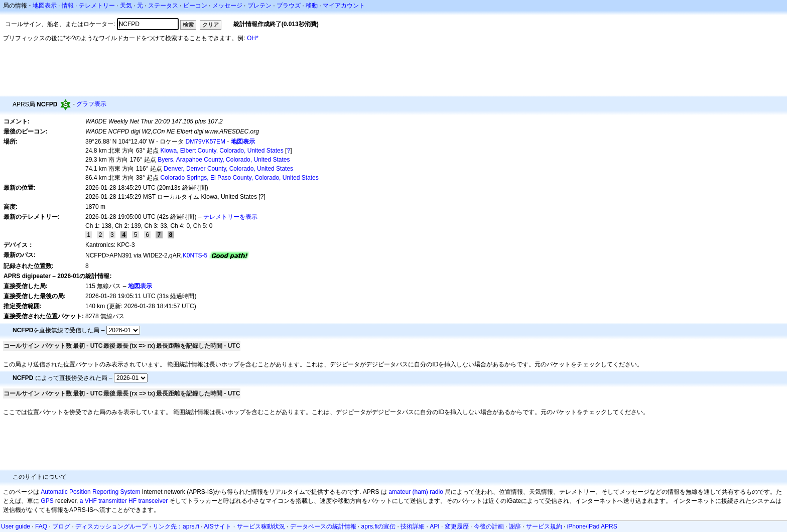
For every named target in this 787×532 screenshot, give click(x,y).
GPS (47, 501)
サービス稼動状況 (261, 526)
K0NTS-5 (195, 255)
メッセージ (227, 6)
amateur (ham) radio (416, 492)
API (434, 526)
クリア (211, 25)
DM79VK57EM (206, 142)
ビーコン (195, 6)
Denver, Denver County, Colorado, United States (228, 169)
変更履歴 (457, 526)
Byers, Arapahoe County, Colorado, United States (224, 160)
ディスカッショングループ (111, 526)
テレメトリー (97, 6)
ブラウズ (289, 6)
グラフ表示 (91, 104)
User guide (16, 526)
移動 (312, 6)
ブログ (61, 526)
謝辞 (515, 526)
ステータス (163, 6)
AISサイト (218, 526)
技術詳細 (413, 526)
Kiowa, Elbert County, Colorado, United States (222, 151)
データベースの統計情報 (323, 526)
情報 (68, 6)
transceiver (153, 501)
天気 (126, 6)
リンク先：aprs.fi (176, 526)
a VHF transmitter (103, 501)
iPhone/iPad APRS (592, 526)
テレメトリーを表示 (230, 217)
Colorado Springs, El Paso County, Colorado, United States (240, 178)
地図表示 (45, 6)
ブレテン (259, 6)
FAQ (41, 526)
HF (133, 501)
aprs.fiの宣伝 (379, 526)
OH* (253, 38)
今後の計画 (489, 526)
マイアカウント (344, 6)
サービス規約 (544, 526)
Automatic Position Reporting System (90, 492)
